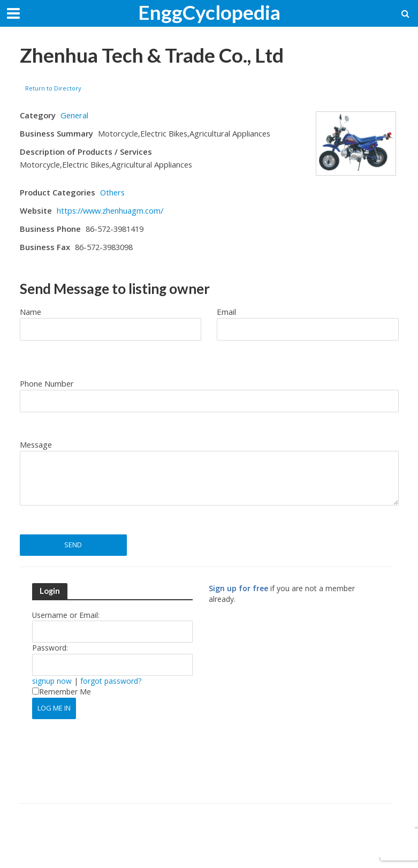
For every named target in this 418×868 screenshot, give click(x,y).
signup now (52, 681)
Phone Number (47, 383)
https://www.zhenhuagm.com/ (110, 210)
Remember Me (62, 692)
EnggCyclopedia (209, 12)
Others (112, 192)
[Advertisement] (299, 708)
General (74, 115)
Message (36, 444)
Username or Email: (66, 615)
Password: (50, 648)
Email (226, 312)
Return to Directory (53, 88)
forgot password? (111, 681)
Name (31, 312)
